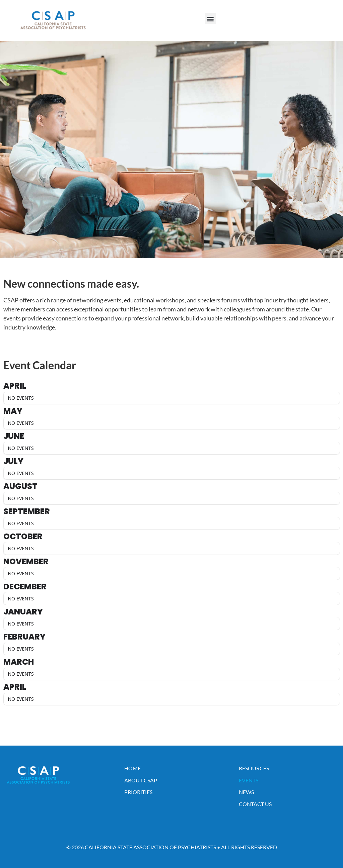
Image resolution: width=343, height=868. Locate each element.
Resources (254, 768)
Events (249, 780)
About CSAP (141, 780)
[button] (211, 19)
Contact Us (255, 804)
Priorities (138, 792)
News (246, 792)
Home (132, 768)
